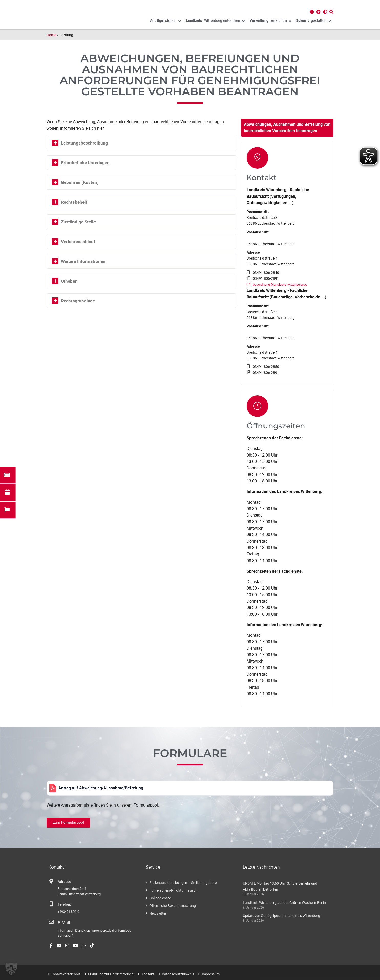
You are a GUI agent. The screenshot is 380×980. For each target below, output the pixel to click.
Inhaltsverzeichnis (66, 973)
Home (51, 35)
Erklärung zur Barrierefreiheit (111, 973)
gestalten (314, 21)
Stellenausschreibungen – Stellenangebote (183, 883)
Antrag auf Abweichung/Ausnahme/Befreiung (101, 788)
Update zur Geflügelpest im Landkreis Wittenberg (281, 916)
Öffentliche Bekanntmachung (173, 906)
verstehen (270, 21)
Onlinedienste (160, 898)
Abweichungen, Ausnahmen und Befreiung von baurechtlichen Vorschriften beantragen (287, 127)
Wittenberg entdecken (215, 21)
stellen (165, 21)
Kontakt (148, 973)
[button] (11, 969)
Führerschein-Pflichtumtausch (173, 890)
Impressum (211, 973)
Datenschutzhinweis (178, 973)
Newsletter (158, 913)
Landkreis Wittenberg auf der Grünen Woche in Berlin (284, 902)
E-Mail (63, 922)
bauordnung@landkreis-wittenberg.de (283, 284)
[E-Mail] (51, 922)
